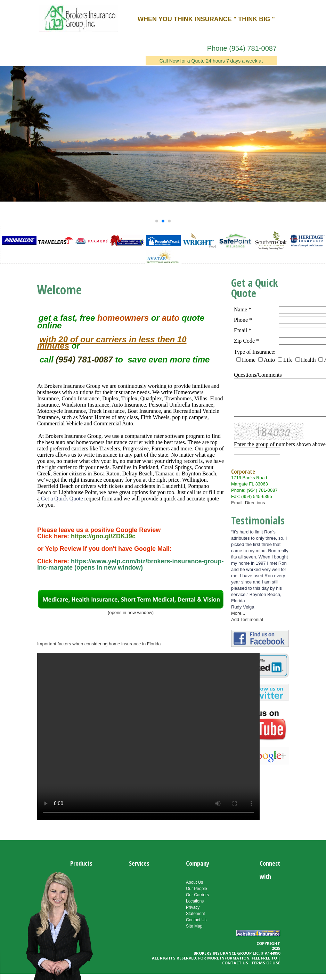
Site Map (194, 926)
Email (238, 503)
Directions (255, 503)
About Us (194, 882)
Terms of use (266, 963)
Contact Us (196, 920)
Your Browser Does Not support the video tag (56, 924)
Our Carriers (197, 895)
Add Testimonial (247, 619)
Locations (195, 901)
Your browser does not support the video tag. (148, 737)
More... (238, 613)
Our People (197, 889)
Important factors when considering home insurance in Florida (99, 644)
